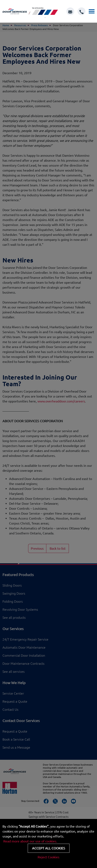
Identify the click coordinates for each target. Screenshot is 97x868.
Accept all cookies (49, 848)
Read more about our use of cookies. (30, 841)
